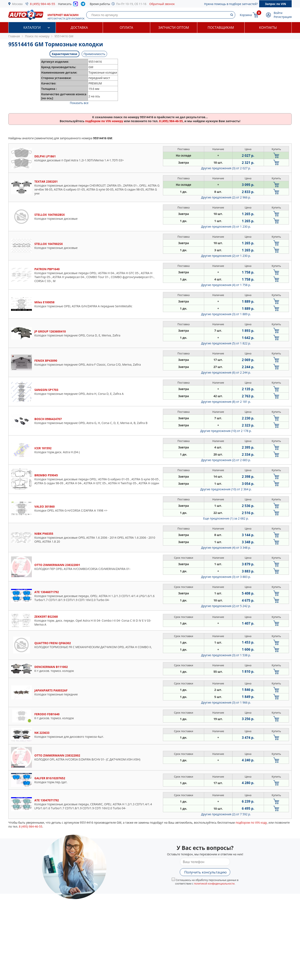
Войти (278, 13)
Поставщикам (221, 28)
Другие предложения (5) (226, 343)
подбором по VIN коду (251, 823)
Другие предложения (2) (226, 197)
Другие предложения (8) (226, 402)
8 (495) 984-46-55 (43, 4)
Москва (17, 4)
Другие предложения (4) (226, 285)
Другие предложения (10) (226, 431)
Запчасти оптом (174, 28)
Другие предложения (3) (226, 168)
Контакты (268, 28)
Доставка (79, 28)
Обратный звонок (162, 4)
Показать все (79, 103)
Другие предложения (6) (226, 372)
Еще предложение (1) (226, 518)
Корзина (246, 15)
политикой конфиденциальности (214, 884)
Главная (14, 36)
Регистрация (283, 17)
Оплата (126, 28)
